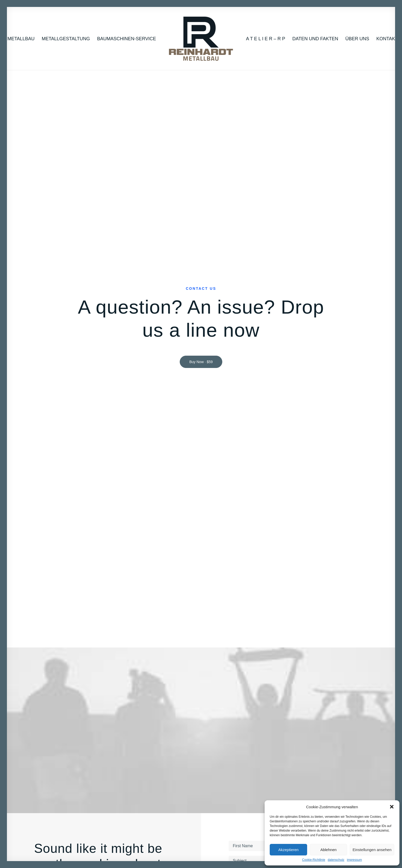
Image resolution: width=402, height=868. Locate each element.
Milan (339, 727)
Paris (338, 749)
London (341, 741)
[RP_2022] (201, 39)
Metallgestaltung (66, 39)
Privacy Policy (301, 465)
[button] (392, 807)
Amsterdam (344, 734)
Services (283, 741)
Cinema (47, 741)
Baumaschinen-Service (127, 39)
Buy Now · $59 (201, 129)
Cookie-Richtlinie (314, 860)
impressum (354, 860)
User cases (227, 749)
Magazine (167, 734)
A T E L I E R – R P (266, 39)
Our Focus (109, 727)
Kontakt (387, 39)
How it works (228, 734)
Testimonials (228, 741)
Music (46, 727)
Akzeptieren (288, 850)
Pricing (223, 727)
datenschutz (336, 860)
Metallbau (21, 39)
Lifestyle (48, 734)
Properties (284, 734)
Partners (107, 741)
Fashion (48, 749)
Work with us (287, 727)
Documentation (172, 741)
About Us (107, 734)
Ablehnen (328, 850)
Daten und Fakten (315, 39)
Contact (106, 749)
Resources (167, 749)
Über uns (357, 39)
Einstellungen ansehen (372, 850)
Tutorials (165, 727)
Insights (282, 749)
